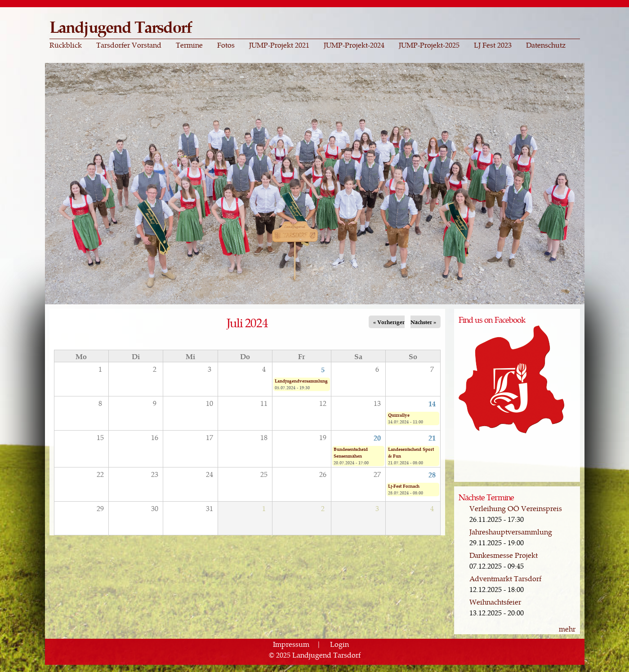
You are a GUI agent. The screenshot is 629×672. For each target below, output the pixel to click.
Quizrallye (399, 415)
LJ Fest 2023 (493, 45)
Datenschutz (546, 45)
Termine (189, 45)
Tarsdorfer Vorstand (129, 45)
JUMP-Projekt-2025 (429, 45)
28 (432, 474)
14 (432, 403)
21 (432, 437)
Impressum (291, 644)
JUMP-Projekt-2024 (354, 45)
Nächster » (423, 322)
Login (339, 644)
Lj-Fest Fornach (404, 486)
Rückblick (66, 45)
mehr (567, 629)
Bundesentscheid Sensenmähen (351, 452)
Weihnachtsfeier (495, 602)
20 (377, 437)
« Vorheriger (389, 322)
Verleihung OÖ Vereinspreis (516, 508)
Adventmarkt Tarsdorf (505, 578)
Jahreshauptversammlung (511, 532)
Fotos (226, 45)
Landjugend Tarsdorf (121, 26)
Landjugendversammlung (301, 381)
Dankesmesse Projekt (504, 555)
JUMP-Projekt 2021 (279, 45)
